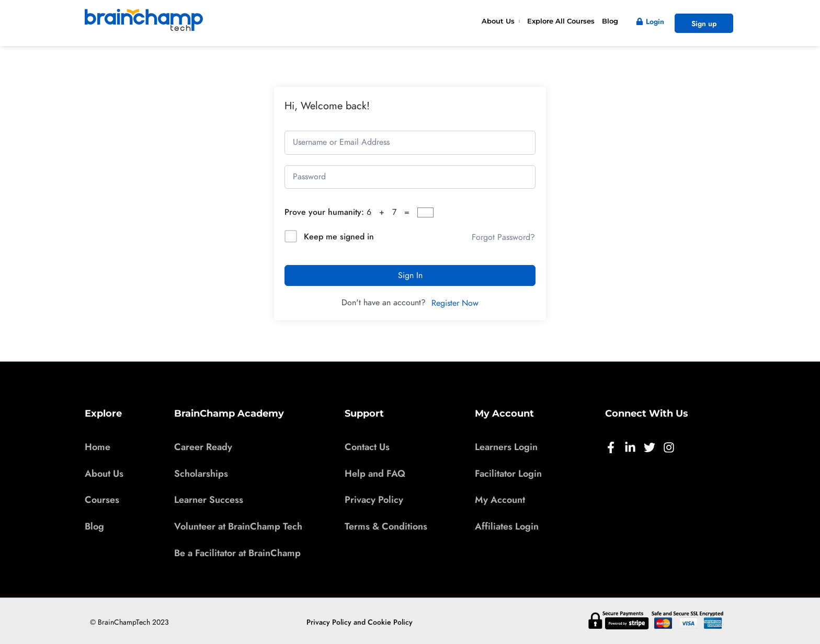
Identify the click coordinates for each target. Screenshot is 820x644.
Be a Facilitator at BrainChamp (237, 553)
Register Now (455, 303)
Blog (610, 21)
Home (98, 446)
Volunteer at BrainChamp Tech (238, 526)
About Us (498, 21)
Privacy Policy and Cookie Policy (360, 622)
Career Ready (203, 446)
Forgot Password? (503, 237)
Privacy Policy (374, 499)
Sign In (410, 275)
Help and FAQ (375, 473)
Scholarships (201, 473)
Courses (102, 499)
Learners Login (506, 446)
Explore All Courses (561, 21)
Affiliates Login (507, 526)
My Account (500, 499)
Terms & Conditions (386, 526)
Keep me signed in (339, 237)
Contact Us (367, 446)
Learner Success (209, 499)
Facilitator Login (508, 473)
